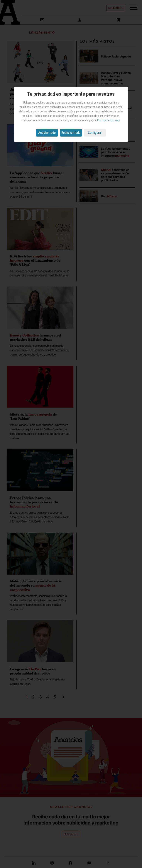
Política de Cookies (109, 120)
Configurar (95, 133)
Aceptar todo (47, 133)
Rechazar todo (71, 133)
